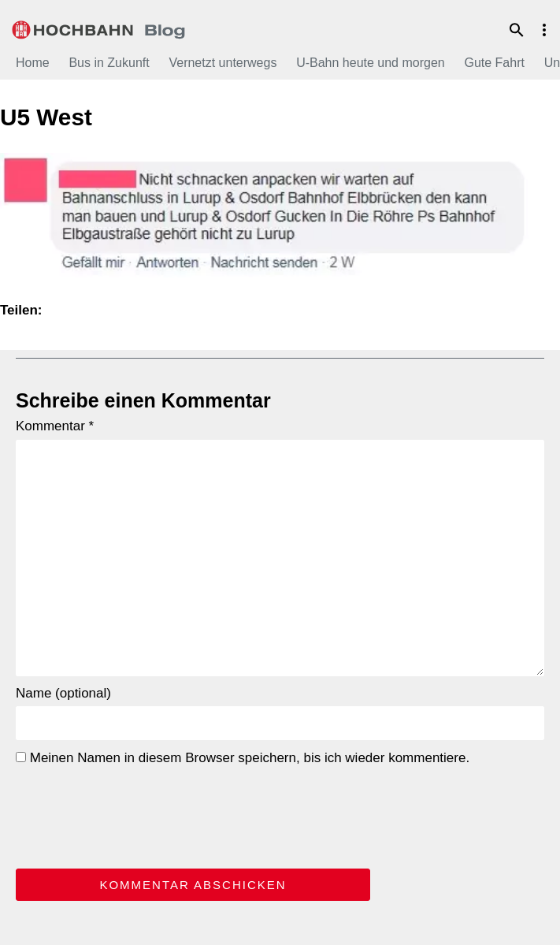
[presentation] (135, 814)
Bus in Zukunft (109, 63)
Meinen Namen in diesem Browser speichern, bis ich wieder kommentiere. (243, 758)
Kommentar (55, 426)
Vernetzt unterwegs (223, 63)
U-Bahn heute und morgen (371, 63)
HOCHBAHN (98, 28)
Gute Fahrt (494, 63)
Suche (517, 30)
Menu (544, 30)
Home (33, 63)
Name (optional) (63, 693)
